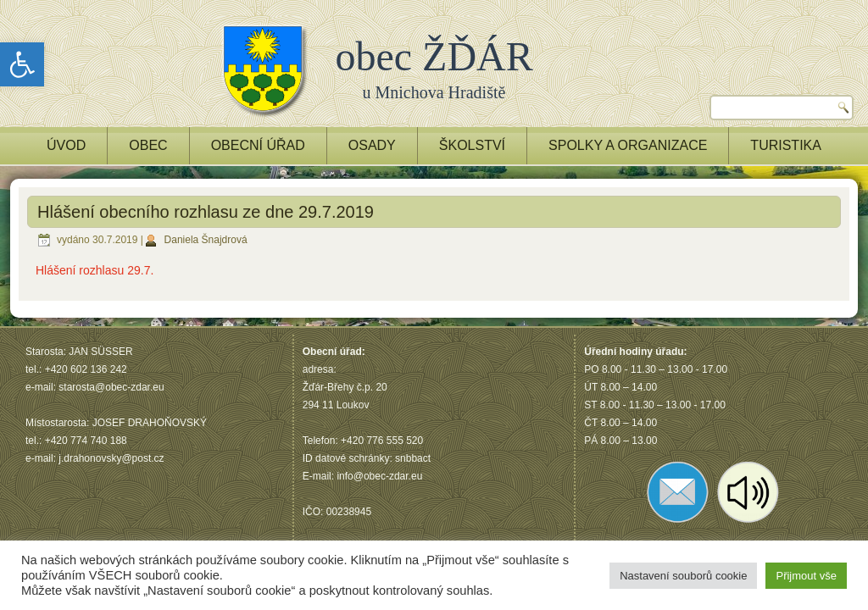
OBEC (148, 145)
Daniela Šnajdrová (206, 240)
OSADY (372, 145)
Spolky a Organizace (628, 145)
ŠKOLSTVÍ (472, 145)
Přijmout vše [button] (806, 576)
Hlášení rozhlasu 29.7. (95, 270)
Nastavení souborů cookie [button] (683, 576)
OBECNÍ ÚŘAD (258, 145)
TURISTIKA (786, 145)
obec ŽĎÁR (434, 56)
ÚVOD (66, 145)
